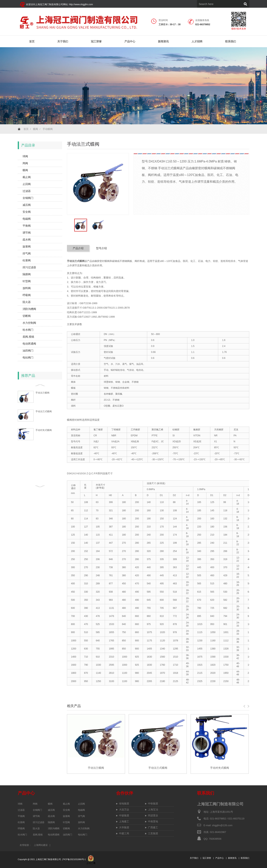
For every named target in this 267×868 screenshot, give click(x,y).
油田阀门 (28, 351)
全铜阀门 (28, 198)
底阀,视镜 (28, 337)
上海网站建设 (41, 845)
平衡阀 (27, 226)
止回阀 (27, 184)
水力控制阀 (29, 323)
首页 (32, 41)
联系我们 (231, 41)
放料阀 (27, 288)
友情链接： (25, 845)
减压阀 (27, 205)
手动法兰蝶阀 (42, 393)
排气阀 (27, 253)
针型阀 (27, 281)
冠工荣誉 (96, 42)
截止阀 (27, 177)
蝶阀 (35, 129)
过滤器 (27, 191)
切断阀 (27, 316)
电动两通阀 (29, 344)
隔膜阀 (27, 274)
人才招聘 (197, 41)
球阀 (25, 156)
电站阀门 (28, 357)
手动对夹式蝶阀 (44, 430)
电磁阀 (27, 219)
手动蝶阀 (48, 129)
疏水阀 (27, 240)
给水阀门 (28, 330)
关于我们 (63, 42)
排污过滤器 (29, 267)
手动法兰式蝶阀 (44, 411)
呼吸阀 (27, 295)
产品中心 (130, 42)
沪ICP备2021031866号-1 (74, 859)
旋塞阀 (27, 246)
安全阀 (27, 212)
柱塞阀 (27, 260)
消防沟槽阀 (29, 309)
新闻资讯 (163, 42)
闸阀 (25, 163)
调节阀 (27, 233)
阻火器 (27, 302)
